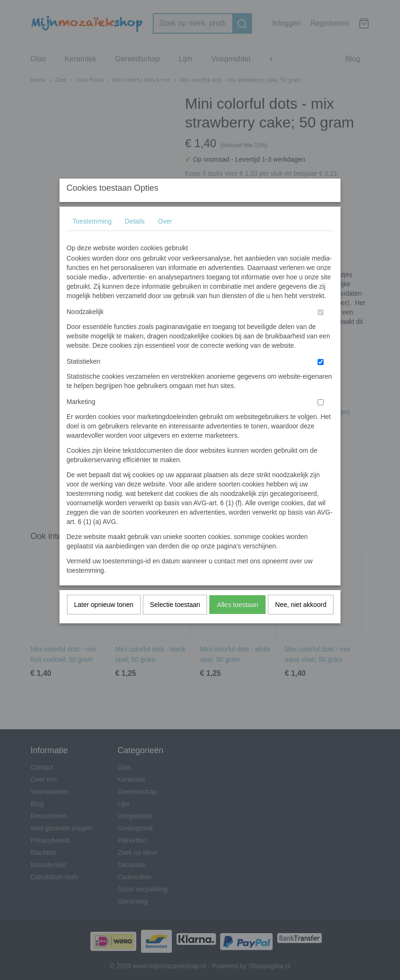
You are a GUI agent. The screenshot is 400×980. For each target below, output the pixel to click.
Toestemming (92, 239)
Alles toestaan (237, 623)
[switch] (321, 331)
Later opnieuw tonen (104, 623)
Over (165, 239)
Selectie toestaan (175, 623)
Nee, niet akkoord (301, 623)
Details (135, 239)
